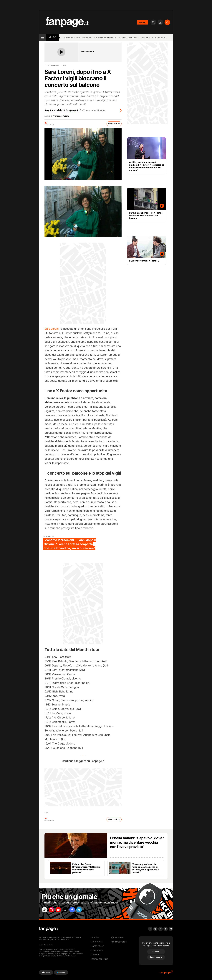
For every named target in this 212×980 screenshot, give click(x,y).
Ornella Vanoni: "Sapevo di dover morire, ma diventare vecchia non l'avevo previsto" (137, 842)
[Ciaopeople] (166, 973)
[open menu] (43, 38)
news (46, 812)
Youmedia (95, 937)
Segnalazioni (96, 942)
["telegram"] (83, 910)
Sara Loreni (52, 329)
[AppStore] (46, 972)
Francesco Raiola (61, 116)
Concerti (145, 38)
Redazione (95, 955)
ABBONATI (143, 22)
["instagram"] (52, 910)
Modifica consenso (99, 959)
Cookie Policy (97, 950)
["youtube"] (60, 910)
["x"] (68, 910)
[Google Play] (61, 972)
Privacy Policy (97, 946)
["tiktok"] (45, 910)
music (52, 37)
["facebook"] (75, 910)
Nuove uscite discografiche (77, 38)
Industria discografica (105, 38)
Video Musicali (159, 38)
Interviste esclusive (129, 38)
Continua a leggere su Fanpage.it (83, 761)
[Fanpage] (49, 929)
